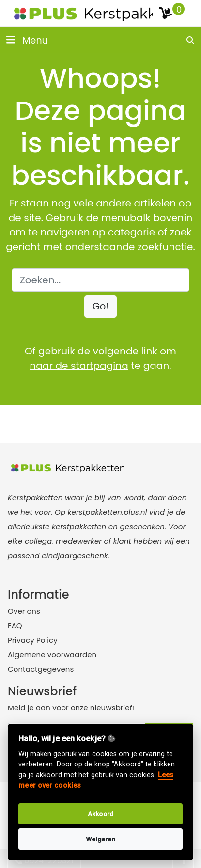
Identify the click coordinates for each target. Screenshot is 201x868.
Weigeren (101, 839)
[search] (191, 40)
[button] (100, 307)
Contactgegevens (41, 669)
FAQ (15, 625)
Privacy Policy (33, 640)
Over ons (24, 611)
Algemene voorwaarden (52, 655)
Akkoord (100, 814)
